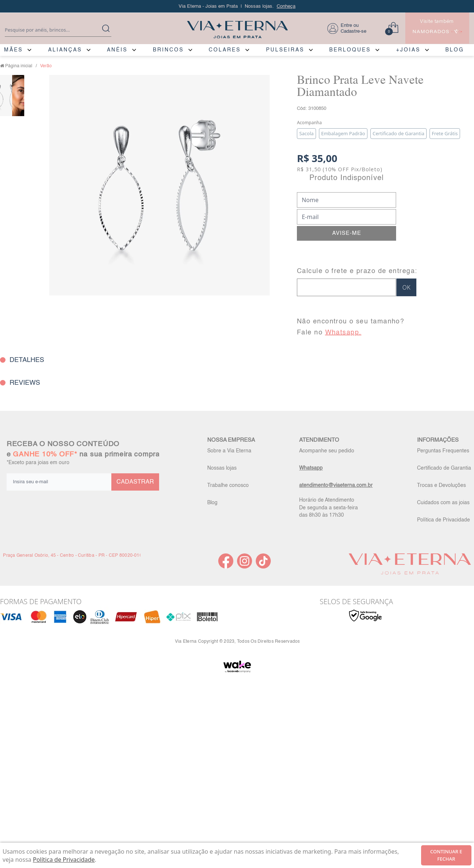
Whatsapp (311, 468)
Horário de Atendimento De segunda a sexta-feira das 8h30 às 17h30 (328, 507)
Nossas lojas (222, 468)
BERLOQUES (350, 50)
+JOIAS (408, 50)
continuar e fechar (446, 855)
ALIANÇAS (65, 50)
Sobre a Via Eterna (229, 451)
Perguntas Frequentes (443, 451)
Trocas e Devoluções (441, 485)
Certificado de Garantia (444, 468)
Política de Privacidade (444, 520)
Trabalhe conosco (228, 485)
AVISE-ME (347, 233)
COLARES (225, 50)
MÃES (13, 50)
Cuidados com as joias (443, 503)
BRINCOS (168, 50)
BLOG (455, 50)
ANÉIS (117, 50)
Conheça (286, 6)
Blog (212, 503)
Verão (46, 66)
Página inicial (19, 66)
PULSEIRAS (285, 50)
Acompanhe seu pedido (327, 451)
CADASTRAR (135, 482)
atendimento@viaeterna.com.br (336, 485)
